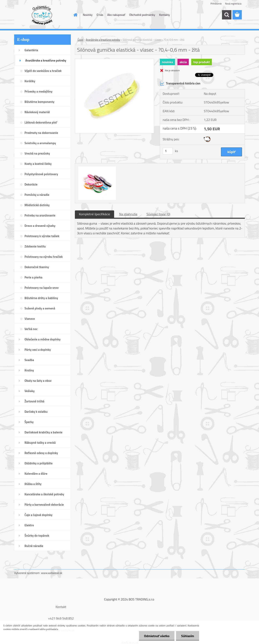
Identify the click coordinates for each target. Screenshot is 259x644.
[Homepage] (75, 15)
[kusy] (168, 151)
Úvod (80, 40)
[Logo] (42, 15)
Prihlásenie (216, 4)
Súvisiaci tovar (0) (158, 214)
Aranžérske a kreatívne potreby (103, 40)
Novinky (88, 15)
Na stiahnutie (128, 214)
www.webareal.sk (52, 573)
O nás (100, 15)
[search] (227, 15)
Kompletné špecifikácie (94, 214)
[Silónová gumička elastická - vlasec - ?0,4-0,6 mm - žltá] (114, 61)
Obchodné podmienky (142, 15)
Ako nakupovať (116, 15)
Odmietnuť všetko (157, 636)
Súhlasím (188, 636)
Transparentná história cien (180, 83)
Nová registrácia (233, 4)
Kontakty (164, 15)
